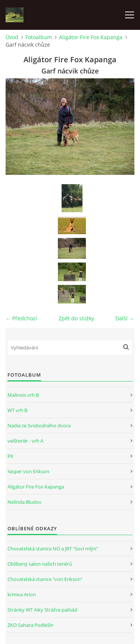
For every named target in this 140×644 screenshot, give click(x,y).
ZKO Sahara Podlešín (30, 625)
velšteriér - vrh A (25, 441)
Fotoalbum (39, 37)
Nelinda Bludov (24, 502)
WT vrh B (17, 410)
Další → (125, 318)
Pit (10, 456)
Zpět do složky (76, 318)
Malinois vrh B (23, 395)
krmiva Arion (22, 594)
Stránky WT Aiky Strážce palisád (42, 610)
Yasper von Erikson (28, 471)
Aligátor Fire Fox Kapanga (91, 37)
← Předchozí (21, 318)
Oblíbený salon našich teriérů (40, 564)
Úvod (12, 37)
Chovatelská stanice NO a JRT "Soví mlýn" (53, 549)
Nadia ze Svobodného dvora (39, 425)
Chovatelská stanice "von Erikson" (45, 579)
